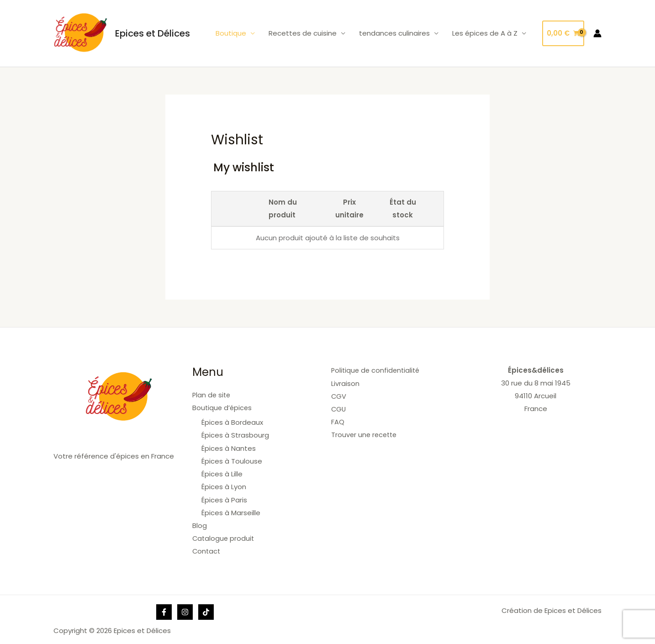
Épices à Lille (222, 473)
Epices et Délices (153, 33)
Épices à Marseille (231, 511)
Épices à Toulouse (232, 460)
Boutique (231, 33)
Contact (207, 549)
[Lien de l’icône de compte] (597, 33)
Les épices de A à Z (485, 33)
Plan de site (212, 395)
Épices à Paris (224, 498)
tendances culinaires (394, 33)
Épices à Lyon (224, 486)
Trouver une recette (365, 434)
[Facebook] (164, 610)
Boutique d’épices (223, 408)
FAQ (338, 421)
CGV (339, 396)
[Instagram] (185, 610)
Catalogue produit (224, 536)
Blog (200, 524)
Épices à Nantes (229, 447)
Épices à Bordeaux (232, 422)
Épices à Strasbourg (235, 435)
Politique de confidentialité (377, 370)
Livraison (345, 383)
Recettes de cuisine (303, 33)
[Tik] (206, 610)
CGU (339, 409)
